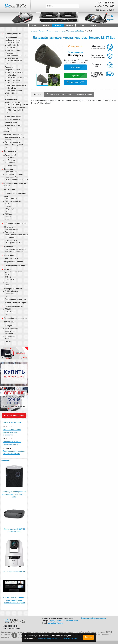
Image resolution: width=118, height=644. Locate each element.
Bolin (7, 219)
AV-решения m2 (10, 155)
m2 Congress (10, 160)
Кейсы (8, 339)
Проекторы (8, 169)
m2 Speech (9, 157)
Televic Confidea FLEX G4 (16, 56)
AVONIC (8, 204)
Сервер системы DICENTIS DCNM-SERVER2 (14, 530)
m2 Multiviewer (11, 165)
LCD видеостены (12, 258)
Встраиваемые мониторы (14, 265)
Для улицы (9, 232)
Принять (88, 637)
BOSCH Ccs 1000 (13, 80)
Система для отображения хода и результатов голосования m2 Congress (14, 600)
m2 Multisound (11, 163)
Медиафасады (11, 240)
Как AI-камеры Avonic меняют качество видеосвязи (12, 432)
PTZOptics (9, 214)
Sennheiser (9, 294)
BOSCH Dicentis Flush (15, 110)
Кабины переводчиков (14, 145)
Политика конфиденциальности (94, 618)
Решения (58, 26)
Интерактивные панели (15, 252)
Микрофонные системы (13, 289)
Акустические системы (13, 307)
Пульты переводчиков (14, 142)
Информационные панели (16, 249)
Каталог (42, 31)
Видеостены (9, 255)
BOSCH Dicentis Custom (16, 107)
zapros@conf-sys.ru (105, 10)
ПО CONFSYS (9, 322)
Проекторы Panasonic (14, 174)
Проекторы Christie (13, 177)
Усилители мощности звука (15, 303)
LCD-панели (8, 246)
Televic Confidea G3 (14, 61)
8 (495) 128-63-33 (104, 3)
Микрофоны (10, 336)
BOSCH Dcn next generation (17, 78)
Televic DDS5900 (13, 93)
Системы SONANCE (75, 31)
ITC (8, 63)
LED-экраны (8, 227)
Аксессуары (8, 326)
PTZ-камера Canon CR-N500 (14, 572)
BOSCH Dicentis (13, 43)
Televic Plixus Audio (14, 91)
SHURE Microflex (13, 58)
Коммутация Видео (13, 116)
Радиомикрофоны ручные (16, 299)
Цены (34, 26)
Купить (76, 75)
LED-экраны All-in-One (14, 243)
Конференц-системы (12, 34)
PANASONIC (10, 209)
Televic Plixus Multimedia (16, 85)
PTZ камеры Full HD (13, 201)
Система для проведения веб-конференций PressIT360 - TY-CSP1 (14, 494)
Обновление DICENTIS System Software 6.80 (12, 443)
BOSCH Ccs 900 (13, 83)
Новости (46, 26)
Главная (34, 31)
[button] (61, 45)
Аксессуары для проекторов (17, 179)
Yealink (8, 285)
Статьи (81, 26)
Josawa (8, 217)
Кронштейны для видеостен (15, 318)
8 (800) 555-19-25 (104, 6)
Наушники (9, 333)
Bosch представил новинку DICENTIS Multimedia (14, 452)
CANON (8, 206)
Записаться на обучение (14, 415)
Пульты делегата (10, 151)
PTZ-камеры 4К (11, 199)
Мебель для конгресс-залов (15, 223)
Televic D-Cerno (12, 88)
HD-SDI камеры (10, 190)
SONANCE (9, 312)
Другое (8, 341)
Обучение (70, 26)
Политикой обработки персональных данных (58, 639)
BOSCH (8, 309)
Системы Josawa (13, 119)
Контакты (93, 26)
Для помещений (12, 230)
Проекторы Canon (12, 172)
